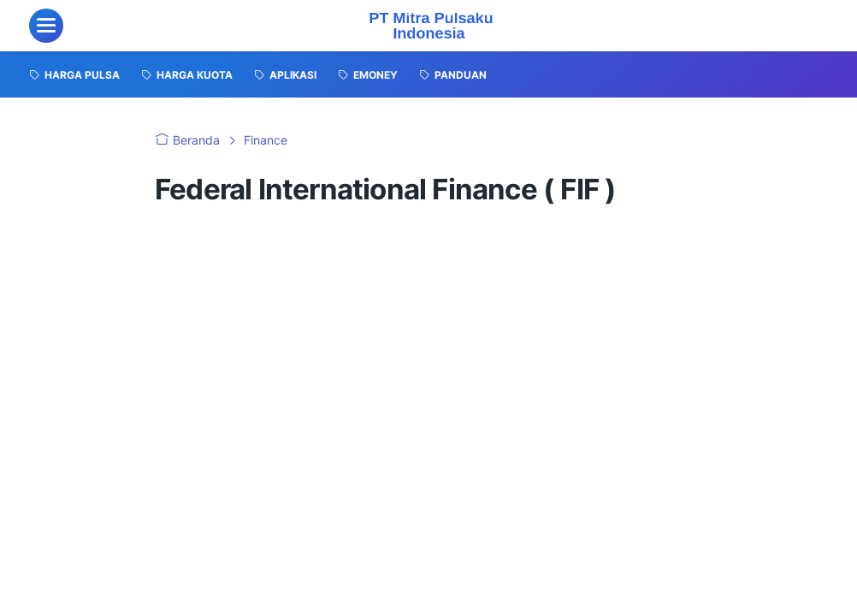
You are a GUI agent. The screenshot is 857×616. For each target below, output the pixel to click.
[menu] (46, 26)
